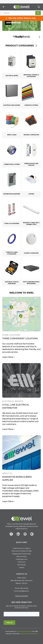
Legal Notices (24, 634)
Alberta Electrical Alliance (24, 631)
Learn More (8, 357)
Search (38, 13)
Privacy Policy (33, 634)
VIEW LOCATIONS (21, 596)
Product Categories (21, 46)
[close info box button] (38, 18)
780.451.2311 (24, 588)
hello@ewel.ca (24, 591)
